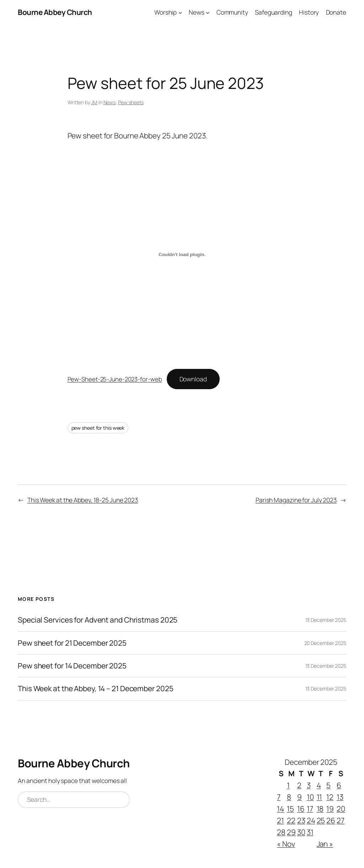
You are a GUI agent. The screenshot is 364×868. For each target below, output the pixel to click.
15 (290, 809)
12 (330, 797)
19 (330, 809)
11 (320, 797)
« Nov (286, 844)
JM (94, 102)
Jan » (325, 844)
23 (301, 820)
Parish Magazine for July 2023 (296, 500)
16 (301, 809)
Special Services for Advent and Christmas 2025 (98, 620)
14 (280, 809)
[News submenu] (208, 12)
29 (291, 832)
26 (331, 820)
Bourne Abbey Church (55, 12)
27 (341, 820)
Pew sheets (131, 102)
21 (280, 820)
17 (310, 809)
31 (310, 832)
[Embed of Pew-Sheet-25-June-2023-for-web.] (182, 254)
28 (281, 832)
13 (340, 797)
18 (320, 809)
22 (291, 820)
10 (310, 797)
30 (301, 832)
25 (321, 820)
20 (341, 809)
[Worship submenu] (180, 12)
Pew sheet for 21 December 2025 (72, 643)
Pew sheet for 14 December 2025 (72, 666)
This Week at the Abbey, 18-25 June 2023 (83, 500)
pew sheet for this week (98, 428)
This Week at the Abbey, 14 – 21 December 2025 (96, 689)
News (110, 102)
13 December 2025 (326, 620)
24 (311, 820)
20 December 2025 (325, 643)
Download (193, 379)
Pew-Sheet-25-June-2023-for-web (115, 379)
